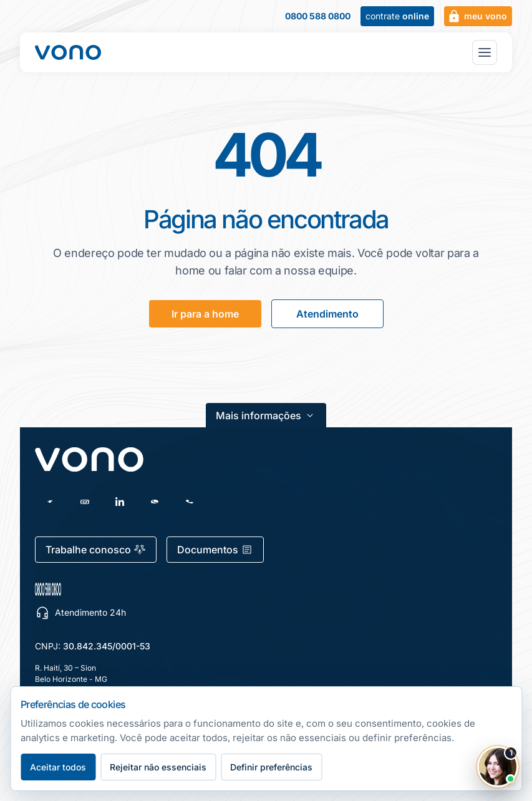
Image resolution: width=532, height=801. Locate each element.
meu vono (477, 16)
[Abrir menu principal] (485, 52)
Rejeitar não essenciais (158, 767)
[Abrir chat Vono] (498, 767)
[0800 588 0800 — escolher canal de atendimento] (107, 589)
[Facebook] (50, 502)
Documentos (215, 550)
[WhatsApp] (155, 502)
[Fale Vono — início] (68, 52)
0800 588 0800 (318, 16)
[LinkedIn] (120, 502)
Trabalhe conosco (96, 550)
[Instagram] (85, 502)
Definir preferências (271, 767)
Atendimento (327, 314)
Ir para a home (205, 314)
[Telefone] (190, 502)
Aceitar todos (58, 767)
